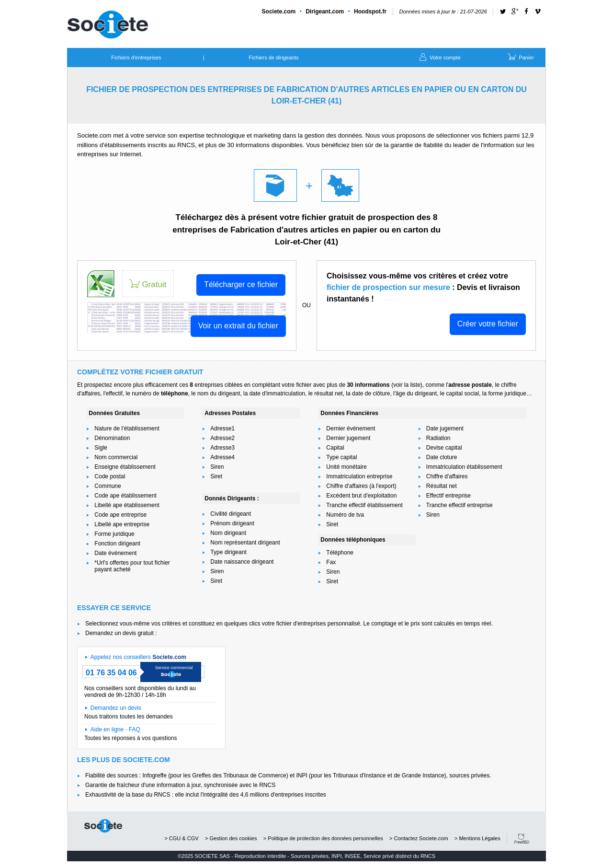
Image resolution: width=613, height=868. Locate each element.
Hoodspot (370, 12)
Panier (520, 57)
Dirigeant (325, 12)
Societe (279, 12)
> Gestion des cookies (231, 838)
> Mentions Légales (477, 838)
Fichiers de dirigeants (274, 58)
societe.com (103, 826)
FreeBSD (522, 839)
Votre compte (439, 57)
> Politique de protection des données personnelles (323, 838)
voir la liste (407, 385)
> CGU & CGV (181, 838)
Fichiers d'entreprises (136, 58)
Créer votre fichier (488, 324)
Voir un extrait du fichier (238, 326)
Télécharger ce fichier (241, 284)
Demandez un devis (116, 708)
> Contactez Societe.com (419, 838)
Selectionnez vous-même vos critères (133, 624)
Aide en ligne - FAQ (115, 729)
